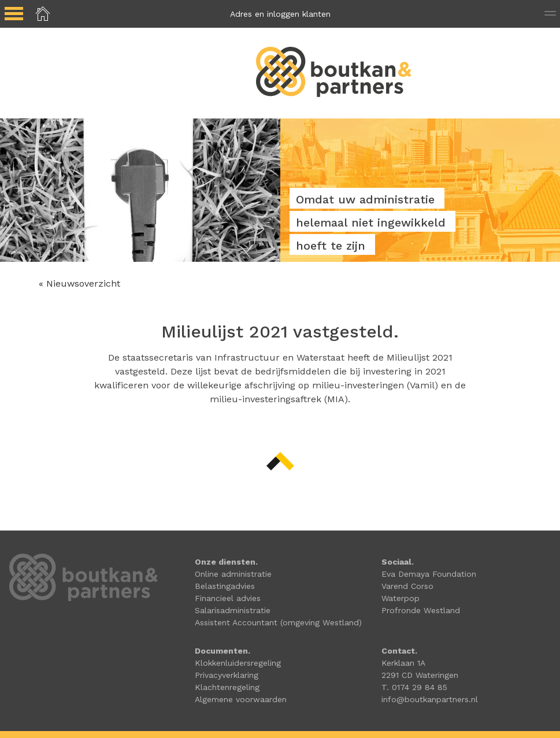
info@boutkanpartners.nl (430, 699)
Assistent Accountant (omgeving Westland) (278, 622)
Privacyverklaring (227, 675)
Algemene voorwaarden (241, 699)
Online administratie (233, 574)
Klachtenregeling (227, 687)
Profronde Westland (421, 610)
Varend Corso (407, 586)
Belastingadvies (225, 586)
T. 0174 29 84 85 (414, 687)
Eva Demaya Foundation (429, 574)
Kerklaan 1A (403, 663)
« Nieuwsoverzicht (79, 283)
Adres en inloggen (280, 14)
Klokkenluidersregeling (238, 663)
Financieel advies (228, 598)
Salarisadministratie (233, 610)
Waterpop (400, 598)
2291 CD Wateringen (420, 675)
